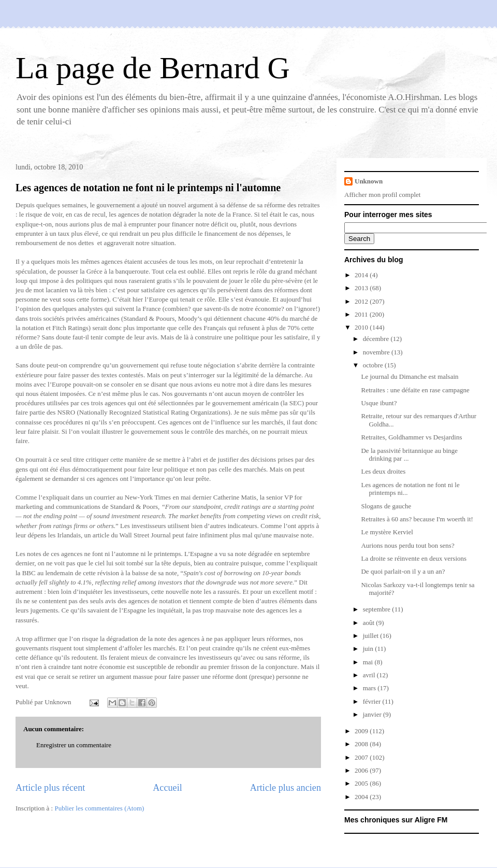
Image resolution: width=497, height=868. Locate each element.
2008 (362, 744)
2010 (362, 327)
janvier (373, 714)
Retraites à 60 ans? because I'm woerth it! (417, 519)
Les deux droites (383, 471)
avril (370, 675)
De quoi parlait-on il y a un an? (403, 571)
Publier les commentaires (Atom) (99, 808)
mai (369, 662)
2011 (362, 314)
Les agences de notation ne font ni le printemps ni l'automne (148, 188)
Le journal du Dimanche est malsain (410, 376)
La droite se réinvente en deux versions (414, 558)
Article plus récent (50, 788)
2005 (362, 783)
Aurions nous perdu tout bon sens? (407, 545)
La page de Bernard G (153, 68)
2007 (362, 757)
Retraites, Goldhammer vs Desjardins (411, 437)
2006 (362, 770)
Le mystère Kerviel (387, 532)
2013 (362, 288)
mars (370, 688)
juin (369, 649)
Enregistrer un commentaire (74, 745)
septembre (378, 609)
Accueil (167, 788)
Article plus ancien (286, 788)
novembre (377, 352)
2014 (362, 275)
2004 (362, 797)
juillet (372, 636)
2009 (362, 731)
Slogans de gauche (386, 506)
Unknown (369, 181)
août (370, 623)
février (373, 701)
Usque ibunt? (379, 403)
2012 (362, 301)
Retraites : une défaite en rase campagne (415, 390)
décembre (377, 339)
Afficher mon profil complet (382, 195)
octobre (374, 365)
